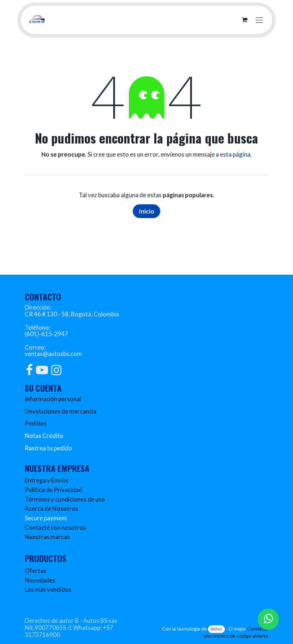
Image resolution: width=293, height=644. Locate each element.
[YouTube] (42, 370)
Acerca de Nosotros (51, 508)
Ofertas (35, 571)
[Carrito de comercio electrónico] (245, 20)
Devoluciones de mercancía (61, 411)
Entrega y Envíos (47, 480)
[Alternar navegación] (259, 20)
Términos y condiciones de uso (65, 499)
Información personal (53, 399)
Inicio (146, 211)
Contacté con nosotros (55, 528)
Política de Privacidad (53, 490)
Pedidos (36, 423)
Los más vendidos (48, 589)
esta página (235, 154)
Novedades (40, 580)
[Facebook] (29, 370)
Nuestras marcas (47, 537)
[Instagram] (56, 370)
